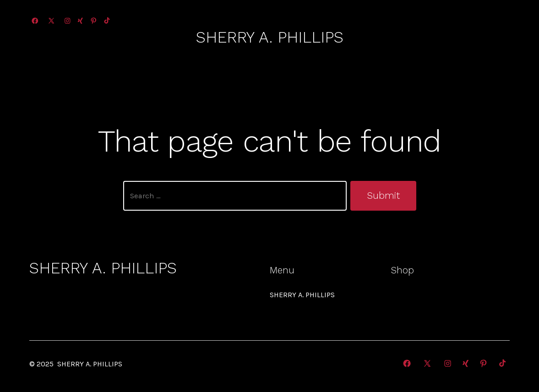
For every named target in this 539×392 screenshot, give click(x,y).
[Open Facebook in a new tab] (35, 21)
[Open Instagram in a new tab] (68, 21)
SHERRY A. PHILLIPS (302, 295)
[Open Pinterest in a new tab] (94, 21)
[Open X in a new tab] (51, 21)
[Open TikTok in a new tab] (106, 21)
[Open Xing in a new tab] (80, 21)
